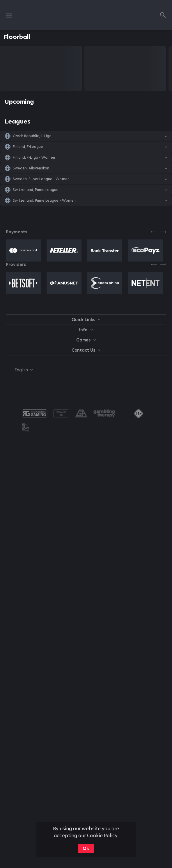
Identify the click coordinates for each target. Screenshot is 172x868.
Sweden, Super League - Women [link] (41, 179)
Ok (86, 849)
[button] (86, 136)
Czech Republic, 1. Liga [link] (32, 136)
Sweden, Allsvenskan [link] (31, 168)
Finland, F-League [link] (28, 147)
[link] (139, 414)
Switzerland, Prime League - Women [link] (44, 201)
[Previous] (154, 232)
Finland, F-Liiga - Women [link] (34, 158)
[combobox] (19, 370)
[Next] (163, 232)
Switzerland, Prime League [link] (36, 190)
